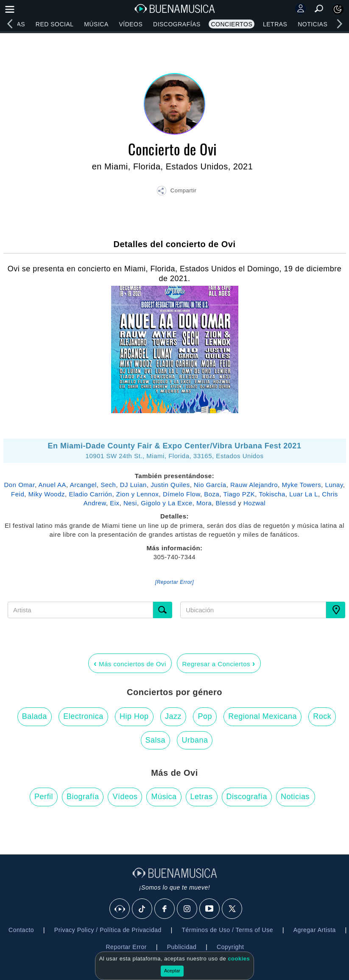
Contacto (21, 930)
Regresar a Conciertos (219, 663)
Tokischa (272, 494)
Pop (205, 716)
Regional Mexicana (262, 716)
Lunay (334, 485)
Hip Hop (134, 716)
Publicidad (182, 947)
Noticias (313, 24)
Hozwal (254, 503)
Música (96, 24)
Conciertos (232, 24)
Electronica (83, 716)
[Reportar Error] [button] (174, 582)
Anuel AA (52, 485)
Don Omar (20, 485)
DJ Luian (133, 485)
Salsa (156, 740)
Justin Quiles (170, 485)
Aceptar (172, 971)
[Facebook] (165, 909)
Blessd (226, 503)
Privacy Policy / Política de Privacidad (108, 930)
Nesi (130, 503)
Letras (275, 24)
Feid (18, 494)
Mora (204, 503)
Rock (322, 716)
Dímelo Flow (181, 494)
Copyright (230, 947)
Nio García (210, 485)
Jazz (173, 716)
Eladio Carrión (90, 494)
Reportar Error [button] (126, 947)
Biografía (83, 797)
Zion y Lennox (138, 494)
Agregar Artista (315, 930)
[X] (232, 909)
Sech (108, 485)
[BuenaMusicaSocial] (120, 909)
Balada (35, 716)
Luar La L (304, 494)
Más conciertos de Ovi (130, 663)
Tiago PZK (239, 494)
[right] (339, 24)
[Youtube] (210, 909)
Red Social (55, 24)
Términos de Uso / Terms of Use (228, 930)
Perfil (44, 797)
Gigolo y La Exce (166, 503)
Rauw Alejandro (254, 485)
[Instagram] (187, 909)
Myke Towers (301, 485)
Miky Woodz (47, 494)
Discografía (247, 797)
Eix (114, 503)
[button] (176, 192)
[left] (10, 24)
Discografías (177, 24)
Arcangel (83, 485)
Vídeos (131, 24)
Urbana (195, 740)
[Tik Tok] (142, 909)
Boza (212, 494)
